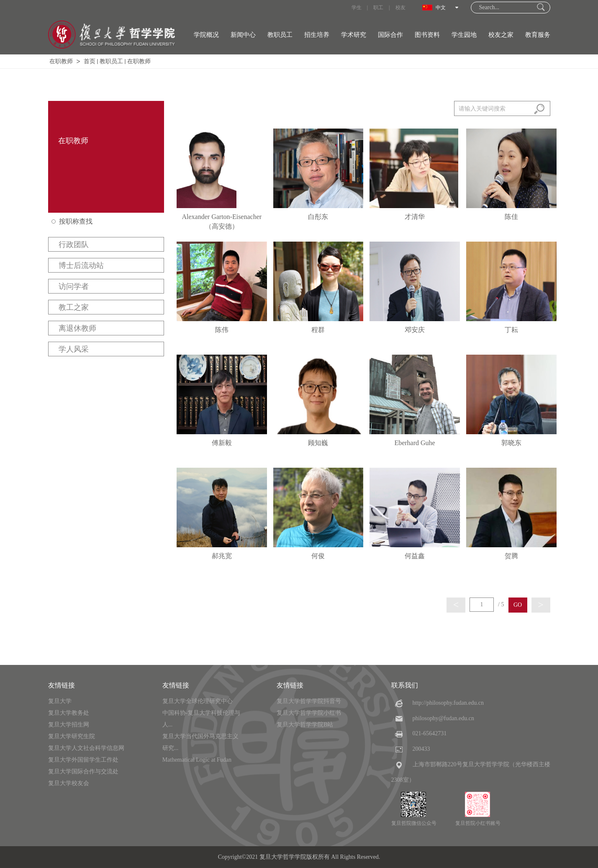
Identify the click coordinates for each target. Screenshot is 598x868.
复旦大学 (60, 701)
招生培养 (317, 35)
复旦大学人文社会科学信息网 (86, 748)
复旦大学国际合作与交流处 (83, 771)
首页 (90, 61)
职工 (378, 8)
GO (518, 605)
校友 (400, 8)
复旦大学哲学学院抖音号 (309, 701)
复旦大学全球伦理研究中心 (198, 701)
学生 (357, 8)
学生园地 (464, 35)
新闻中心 (243, 35)
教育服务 (538, 35)
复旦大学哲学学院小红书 (309, 713)
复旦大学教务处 (69, 713)
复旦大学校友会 (69, 783)
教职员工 (280, 35)
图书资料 (427, 35)
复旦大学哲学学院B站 (305, 725)
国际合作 (390, 35)
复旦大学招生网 (69, 725)
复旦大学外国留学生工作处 (83, 760)
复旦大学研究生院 (72, 736)
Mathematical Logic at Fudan (197, 760)
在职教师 (61, 61)
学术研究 (354, 35)
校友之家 (501, 35)
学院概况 (206, 35)
